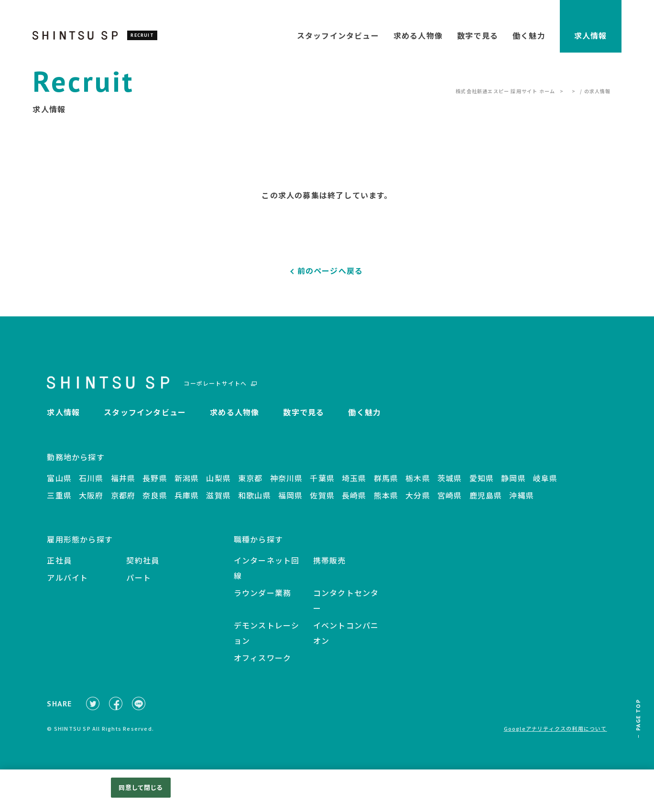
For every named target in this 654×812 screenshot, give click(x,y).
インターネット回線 (267, 574)
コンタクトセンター (346, 606)
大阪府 (91, 501)
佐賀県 (322, 501)
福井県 (123, 484)
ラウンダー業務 (262, 599)
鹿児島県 (486, 501)
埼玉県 (354, 484)
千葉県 (322, 484)
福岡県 (291, 501)
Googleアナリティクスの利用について (556, 739)
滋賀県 (218, 501)
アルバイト (67, 584)
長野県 (155, 484)
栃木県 (418, 484)
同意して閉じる (141, 787)
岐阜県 (545, 484)
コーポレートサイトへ (215, 387)
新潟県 (187, 484)
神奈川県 (287, 484)
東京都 (251, 484)
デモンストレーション (267, 639)
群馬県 (386, 484)
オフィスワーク (262, 664)
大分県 (418, 501)
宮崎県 (450, 501)
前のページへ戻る (330, 271)
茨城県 (450, 484)
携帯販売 (330, 566)
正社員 (59, 566)
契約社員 (143, 566)
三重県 (59, 501)
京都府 (123, 501)
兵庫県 (187, 501)
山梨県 (218, 484)
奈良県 (155, 501)
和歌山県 (255, 501)
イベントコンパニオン (346, 639)
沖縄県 (522, 501)
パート (139, 584)
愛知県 (482, 484)
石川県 (91, 484)
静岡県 (513, 484)
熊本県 (386, 501)
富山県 (59, 484)
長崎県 (354, 501)
